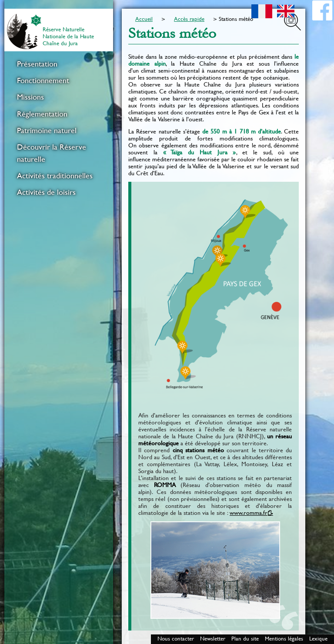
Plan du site (245, 639)
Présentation (37, 64)
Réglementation (42, 114)
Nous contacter (176, 639)
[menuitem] (59, 64)
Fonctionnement (43, 80)
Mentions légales (284, 639)
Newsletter (213, 639)
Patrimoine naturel (47, 130)
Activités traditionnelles (55, 176)
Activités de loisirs (46, 192)
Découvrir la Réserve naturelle (52, 153)
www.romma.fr (249, 513)
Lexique (318, 639)
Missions (30, 97)
